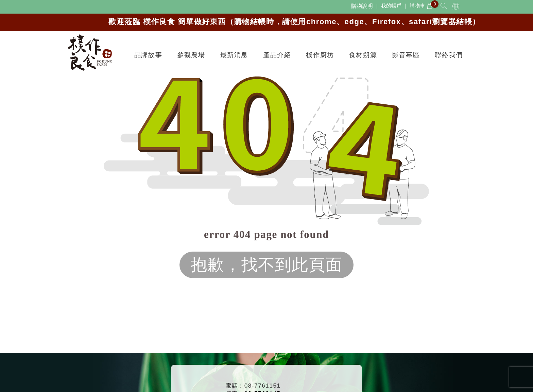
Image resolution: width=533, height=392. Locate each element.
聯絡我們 (449, 55)
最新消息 (234, 55)
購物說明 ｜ (365, 6)
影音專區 (406, 55)
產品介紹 (277, 55)
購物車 (421, 6)
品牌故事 (148, 55)
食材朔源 (363, 55)
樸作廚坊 (320, 55)
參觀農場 (191, 55)
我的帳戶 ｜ (394, 6)
